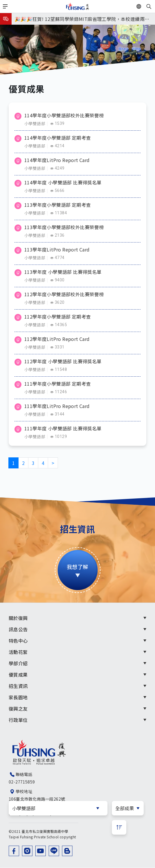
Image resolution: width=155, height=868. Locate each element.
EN (146, 6)
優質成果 (18, 675)
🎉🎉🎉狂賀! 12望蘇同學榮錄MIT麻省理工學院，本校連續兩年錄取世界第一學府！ (82, 20)
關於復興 (18, 618)
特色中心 (18, 641)
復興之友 (18, 709)
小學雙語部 (35, 123)
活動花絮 (18, 652)
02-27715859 (22, 782)
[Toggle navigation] (5, 6)
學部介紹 (18, 663)
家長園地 (18, 697)
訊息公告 (18, 629)
